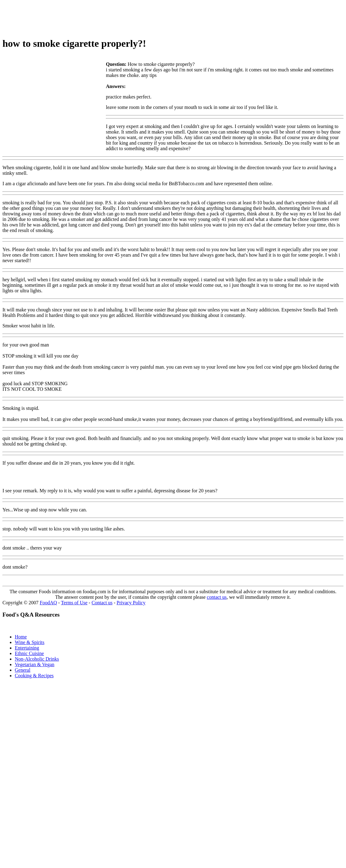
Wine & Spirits (30, 642)
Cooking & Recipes (34, 676)
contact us (217, 597)
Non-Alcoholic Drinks (37, 659)
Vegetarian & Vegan (35, 664)
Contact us (102, 603)
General (23, 670)
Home (21, 637)
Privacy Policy (131, 603)
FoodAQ (48, 603)
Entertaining (27, 648)
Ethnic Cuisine (29, 653)
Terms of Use (74, 603)
